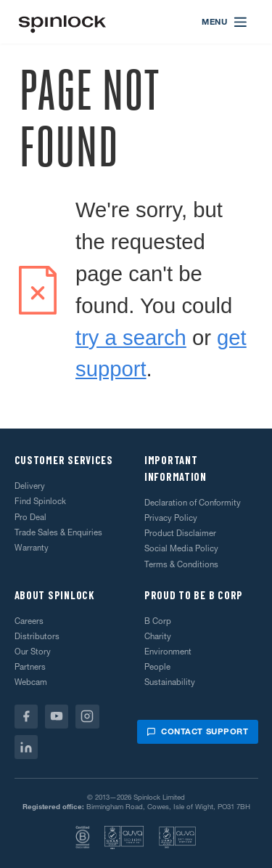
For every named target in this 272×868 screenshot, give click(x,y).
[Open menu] (225, 22)
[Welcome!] (62, 22)
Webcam (31, 682)
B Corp (158, 621)
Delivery (30, 486)
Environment (168, 652)
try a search (131, 338)
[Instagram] (87, 717)
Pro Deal (30, 517)
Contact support (197, 731)
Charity (158, 636)
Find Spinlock (40, 501)
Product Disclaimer (180, 533)
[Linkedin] (26, 747)
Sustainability (170, 682)
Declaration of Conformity (193, 503)
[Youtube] (57, 717)
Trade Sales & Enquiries (58, 532)
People (157, 667)
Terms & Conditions (181, 564)
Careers (29, 621)
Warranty (32, 548)
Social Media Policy (181, 548)
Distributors (37, 636)
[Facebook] (26, 717)
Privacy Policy (171, 518)
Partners (30, 667)
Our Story (33, 652)
